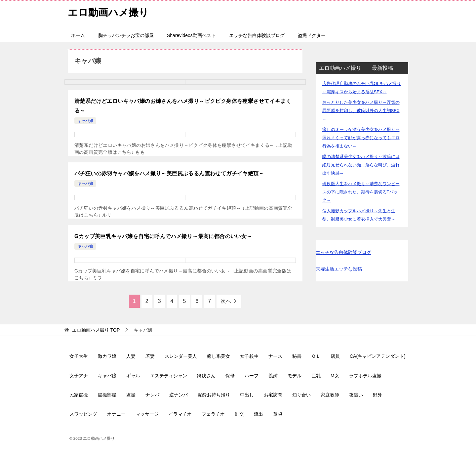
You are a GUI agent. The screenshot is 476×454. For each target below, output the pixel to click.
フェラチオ (213, 414)
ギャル (133, 376)
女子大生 (79, 356)
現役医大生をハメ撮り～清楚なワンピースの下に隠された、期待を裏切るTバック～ (361, 192)
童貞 (278, 414)
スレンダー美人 (181, 356)
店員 (335, 356)
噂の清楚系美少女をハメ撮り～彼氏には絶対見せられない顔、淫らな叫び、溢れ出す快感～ (361, 165)
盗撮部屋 (107, 395)
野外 (377, 395)
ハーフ (252, 376)
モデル (295, 376)
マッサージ (147, 414)
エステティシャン (169, 376)
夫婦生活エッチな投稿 (339, 269)
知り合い (301, 395)
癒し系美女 (218, 356)
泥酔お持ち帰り (214, 395)
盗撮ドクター (312, 35)
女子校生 (249, 356)
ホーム (78, 35)
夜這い (356, 395)
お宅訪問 (273, 395)
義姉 (273, 376)
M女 (335, 376)
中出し (247, 395)
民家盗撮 (79, 395)
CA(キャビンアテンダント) (378, 356)
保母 (230, 376)
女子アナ (79, 376)
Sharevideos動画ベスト (191, 35)
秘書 (297, 356)
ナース (275, 356)
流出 (258, 414)
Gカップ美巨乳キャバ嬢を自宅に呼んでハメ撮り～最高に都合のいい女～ (163, 236)
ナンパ (152, 395)
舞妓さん (206, 376)
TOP (96, 330)
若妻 (150, 356)
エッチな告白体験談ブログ (257, 35)
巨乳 (316, 376)
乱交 (239, 414)
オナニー (116, 414)
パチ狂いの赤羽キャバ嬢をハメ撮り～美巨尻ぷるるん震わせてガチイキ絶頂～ (169, 173)
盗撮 (131, 395)
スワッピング (83, 414)
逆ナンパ (178, 395)
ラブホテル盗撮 (365, 376)
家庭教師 (330, 395)
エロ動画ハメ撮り (108, 11)
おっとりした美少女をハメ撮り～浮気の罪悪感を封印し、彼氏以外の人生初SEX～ (361, 111)
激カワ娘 (107, 356)
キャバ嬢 (85, 121)
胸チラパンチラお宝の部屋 (126, 35)
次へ (226, 301)
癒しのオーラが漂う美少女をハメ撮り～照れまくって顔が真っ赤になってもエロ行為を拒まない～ (361, 138)
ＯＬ (316, 356)
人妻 (131, 356)
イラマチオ (180, 414)
